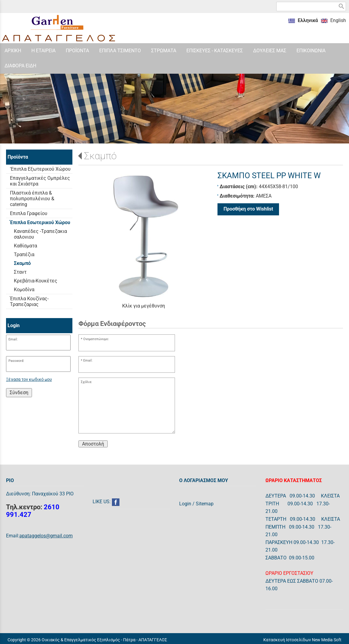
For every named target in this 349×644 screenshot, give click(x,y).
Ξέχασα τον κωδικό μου (29, 380)
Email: (13, 339)
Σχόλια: (86, 382)
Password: (16, 361)
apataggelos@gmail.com (46, 536)
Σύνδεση (19, 393)
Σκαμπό (100, 156)
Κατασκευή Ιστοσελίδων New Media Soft (302, 640)
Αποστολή (93, 444)
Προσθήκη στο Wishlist (248, 209)
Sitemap (205, 504)
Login (185, 504)
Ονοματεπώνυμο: (96, 339)
